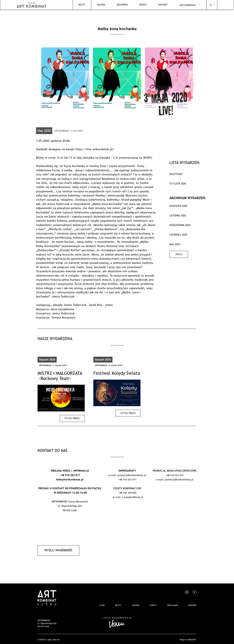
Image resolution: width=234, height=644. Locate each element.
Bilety (90, 5)
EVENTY (146, 5)
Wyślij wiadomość (57, 550)
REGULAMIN (173, 604)
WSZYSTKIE (176, 174)
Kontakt (164, 5)
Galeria (108, 5)
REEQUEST (192, 638)
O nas (102, 604)
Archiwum (127, 5)
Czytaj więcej (73, 418)
